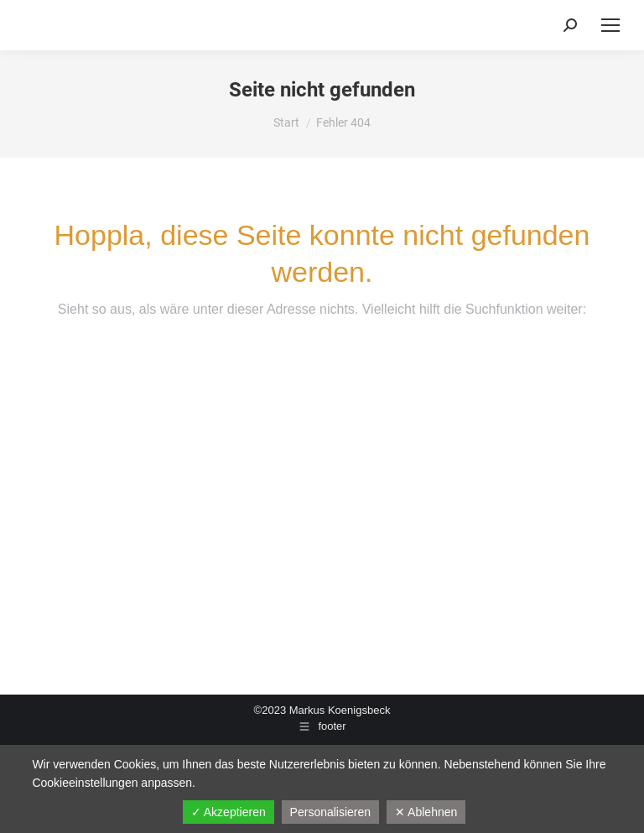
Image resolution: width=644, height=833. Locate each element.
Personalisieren (331, 812)
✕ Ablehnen (426, 812)
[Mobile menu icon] (610, 25)
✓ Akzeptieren (229, 812)
